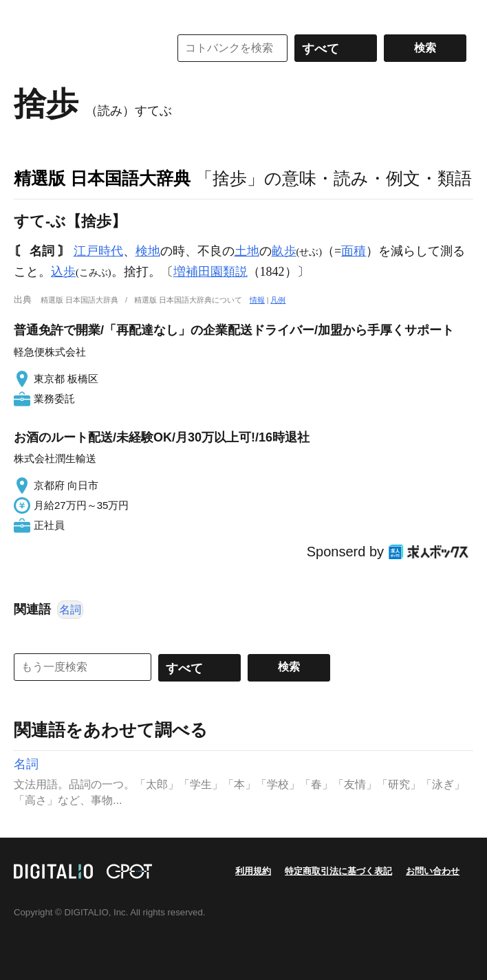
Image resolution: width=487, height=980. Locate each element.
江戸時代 (98, 251)
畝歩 (284, 251)
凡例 (278, 300)
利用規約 (253, 871)
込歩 (63, 272)
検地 (148, 251)
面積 (354, 251)
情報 (257, 300)
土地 (247, 251)
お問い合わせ (433, 871)
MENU (28, 14)
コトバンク (82, 48)
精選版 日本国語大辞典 (102, 178)
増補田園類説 (210, 272)
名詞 (70, 610)
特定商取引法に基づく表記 (338, 871)
